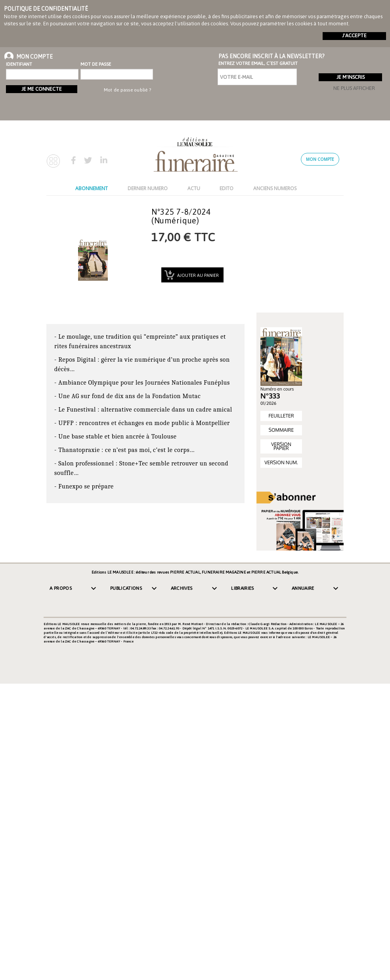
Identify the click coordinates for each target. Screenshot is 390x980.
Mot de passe (96, 64)
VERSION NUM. (281, 462)
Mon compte (320, 159)
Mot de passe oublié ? (127, 90)
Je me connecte (42, 89)
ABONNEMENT (92, 188)
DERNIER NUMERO (148, 188)
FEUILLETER (281, 416)
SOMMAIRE (281, 430)
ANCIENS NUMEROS (275, 188)
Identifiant (19, 64)
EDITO (227, 188)
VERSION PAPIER (281, 446)
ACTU (194, 188)
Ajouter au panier (197, 275)
